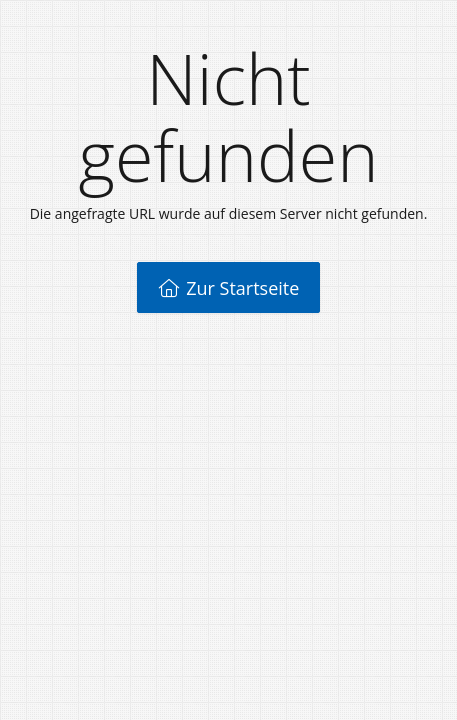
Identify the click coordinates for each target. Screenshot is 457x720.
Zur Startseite (229, 288)
